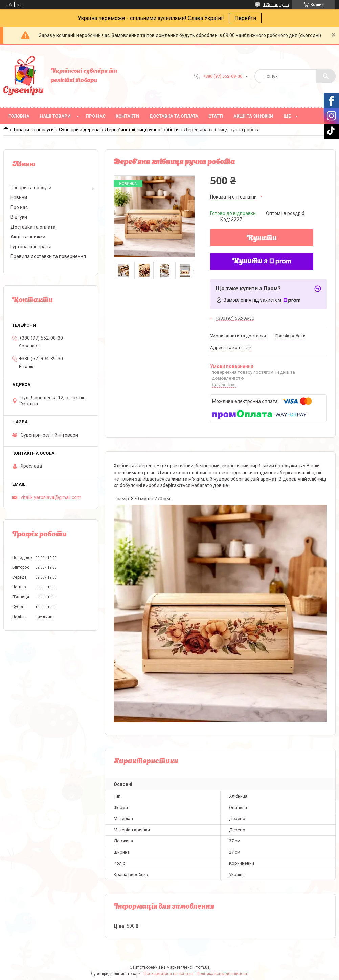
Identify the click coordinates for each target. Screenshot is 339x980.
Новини (19, 197)
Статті (216, 116)
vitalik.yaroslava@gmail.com (51, 497)
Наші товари (55, 116)
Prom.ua (202, 967)
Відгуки (19, 217)
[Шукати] (326, 76)
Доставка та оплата (174, 116)
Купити (262, 238)
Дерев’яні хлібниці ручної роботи (142, 130)
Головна (19, 116)
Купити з (262, 262)
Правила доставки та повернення (48, 256)
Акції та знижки (253, 116)
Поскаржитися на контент (169, 974)
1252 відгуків (276, 5)
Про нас (96, 116)
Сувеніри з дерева (79, 130)
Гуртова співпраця (31, 247)
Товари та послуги (33, 130)
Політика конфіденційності (222, 974)
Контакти (127, 116)
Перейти (245, 18)
